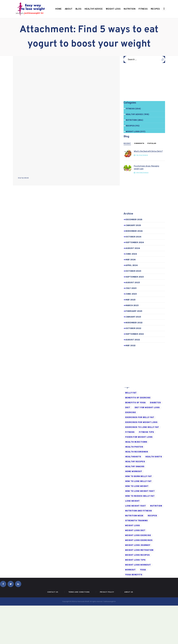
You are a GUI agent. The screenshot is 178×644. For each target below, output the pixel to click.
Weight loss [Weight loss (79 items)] (133, 526)
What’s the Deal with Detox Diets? (148, 151)
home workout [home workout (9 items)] (134, 471)
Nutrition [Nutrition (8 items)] (156, 506)
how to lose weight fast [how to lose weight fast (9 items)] (140, 491)
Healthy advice (134, 114)
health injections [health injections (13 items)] (136, 442)
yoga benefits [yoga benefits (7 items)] (134, 575)
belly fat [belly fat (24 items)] (131, 393)
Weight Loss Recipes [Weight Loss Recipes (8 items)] (138, 555)
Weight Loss (133, 132)
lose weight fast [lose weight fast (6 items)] (136, 506)
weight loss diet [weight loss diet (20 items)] (135, 530)
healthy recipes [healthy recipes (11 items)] (135, 462)
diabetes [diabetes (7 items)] (155, 403)
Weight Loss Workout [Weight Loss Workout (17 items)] (138, 565)
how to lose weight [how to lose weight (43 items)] (137, 486)
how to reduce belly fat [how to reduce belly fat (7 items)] (140, 496)
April (132, 265)
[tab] (127, 143)
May (131, 260)
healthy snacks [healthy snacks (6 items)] (135, 467)
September (135, 243)
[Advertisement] (66, 80)
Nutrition (131, 120)
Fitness (130, 109)
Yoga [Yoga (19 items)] (143, 570)
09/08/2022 (142, 173)
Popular (152, 143)
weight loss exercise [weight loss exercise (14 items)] (138, 535)
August (133, 248)
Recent (127, 143)
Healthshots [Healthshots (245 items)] (133, 457)
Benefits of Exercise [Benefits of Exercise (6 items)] (138, 398)
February (134, 311)
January (133, 225)
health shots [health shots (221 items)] (154, 457)
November (134, 231)
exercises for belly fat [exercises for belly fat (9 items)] (140, 417)
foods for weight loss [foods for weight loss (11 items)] (139, 437)
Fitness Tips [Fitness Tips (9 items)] (147, 432)
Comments (139, 143)
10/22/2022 (142, 155)
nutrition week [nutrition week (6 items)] (134, 516)
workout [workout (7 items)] (131, 570)
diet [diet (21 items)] (128, 408)
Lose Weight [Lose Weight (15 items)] (132, 501)
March (132, 306)
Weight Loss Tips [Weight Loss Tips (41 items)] (135, 560)
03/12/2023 (23, 178)
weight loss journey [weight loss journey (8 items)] (138, 545)
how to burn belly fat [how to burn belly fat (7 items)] (139, 476)
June (131, 254)
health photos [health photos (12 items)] (134, 447)
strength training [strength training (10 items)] (137, 521)
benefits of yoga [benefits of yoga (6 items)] (135, 403)
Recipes (130, 126)
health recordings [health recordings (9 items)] (137, 452)
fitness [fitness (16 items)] (130, 432)
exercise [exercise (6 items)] (131, 412)
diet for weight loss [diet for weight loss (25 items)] (147, 408)
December (134, 220)
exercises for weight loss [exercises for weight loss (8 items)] (141, 422)
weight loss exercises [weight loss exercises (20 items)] (139, 540)
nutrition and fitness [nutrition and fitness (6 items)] (139, 511)
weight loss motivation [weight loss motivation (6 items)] (139, 550)
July (131, 288)
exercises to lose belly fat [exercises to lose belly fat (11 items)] (142, 427)
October (134, 237)
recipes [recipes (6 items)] (152, 516)
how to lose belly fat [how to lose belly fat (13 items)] (138, 481)
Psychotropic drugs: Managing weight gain (146, 167)
